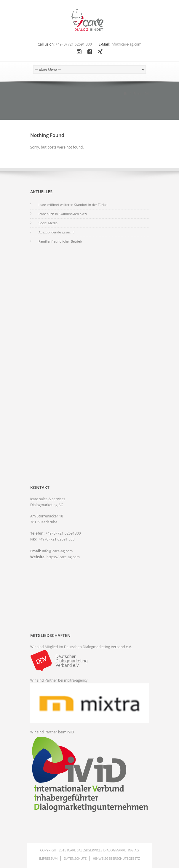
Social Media (48, 223)
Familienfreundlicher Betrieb (60, 241)
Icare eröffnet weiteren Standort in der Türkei (73, 205)
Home (125, 93)
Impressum (48, 858)
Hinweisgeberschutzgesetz (116, 858)
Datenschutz (75, 858)
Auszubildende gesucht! (57, 232)
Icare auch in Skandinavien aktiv (63, 214)
